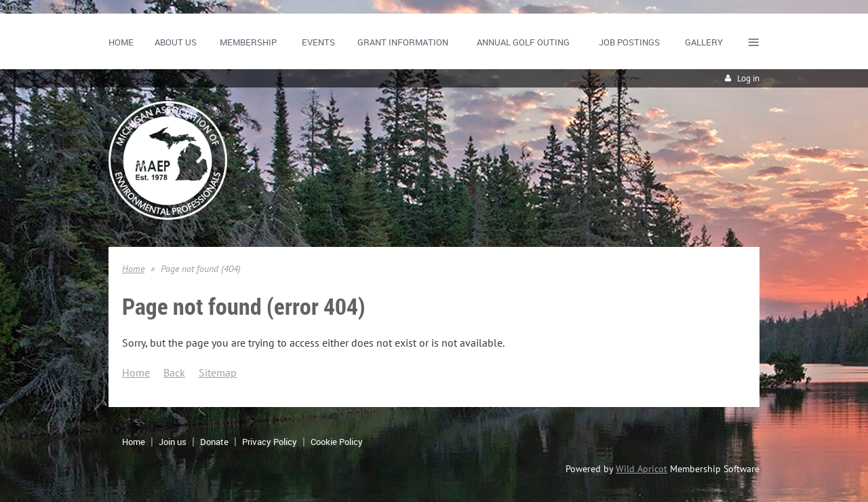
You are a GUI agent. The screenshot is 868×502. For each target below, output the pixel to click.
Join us (173, 442)
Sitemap (218, 372)
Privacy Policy (270, 442)
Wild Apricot (642, 469)
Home (133, 269)
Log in (748, 78)
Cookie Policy (337, 442)
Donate (214, 442)
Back (174, 372)
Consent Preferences (46, 7)
